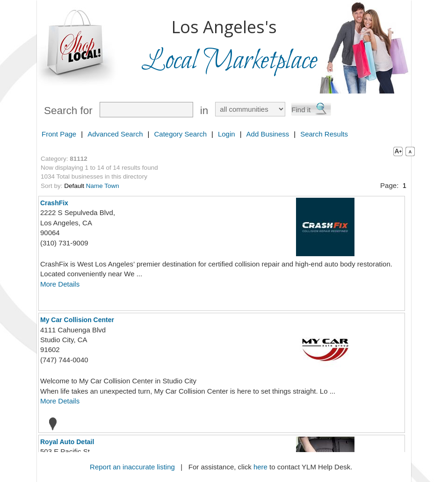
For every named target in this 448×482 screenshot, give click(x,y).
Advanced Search (115, 134)
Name (94, 186)
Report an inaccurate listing (132, 467)
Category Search (180, 134)
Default (74, 186)
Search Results (324, 134)
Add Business (268, 134)
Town (112, 186)
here (260, 467)
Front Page (59, 134)
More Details (60, 284)
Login (227, 134)
